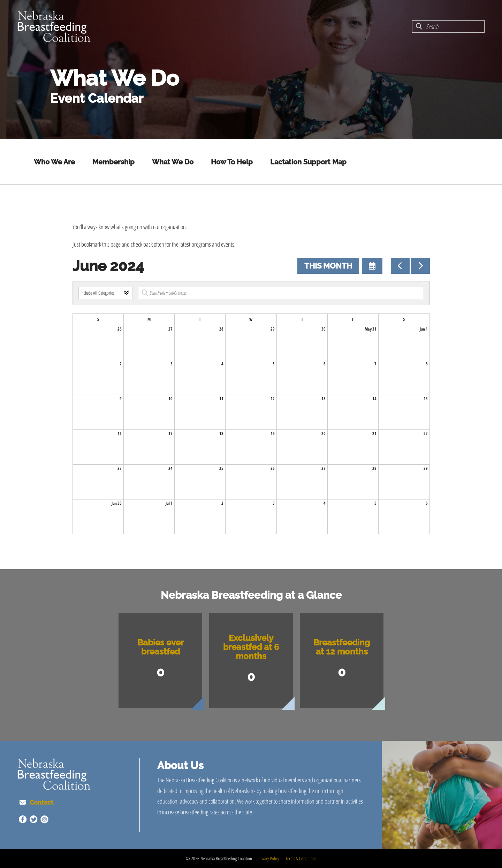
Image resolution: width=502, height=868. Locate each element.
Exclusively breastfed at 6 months (251, 647)
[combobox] (448, 26)
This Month (328, 266)
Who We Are (54, 162)
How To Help (232, 162)
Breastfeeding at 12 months (342, 647)
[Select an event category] (105, 293)
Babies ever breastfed (161, 647)
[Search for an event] (281, 293)
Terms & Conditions (301, 858)
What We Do (173, 162)
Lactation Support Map (308, 162)
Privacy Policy (269, 858)
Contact (41, 802)
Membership (113, 162)
